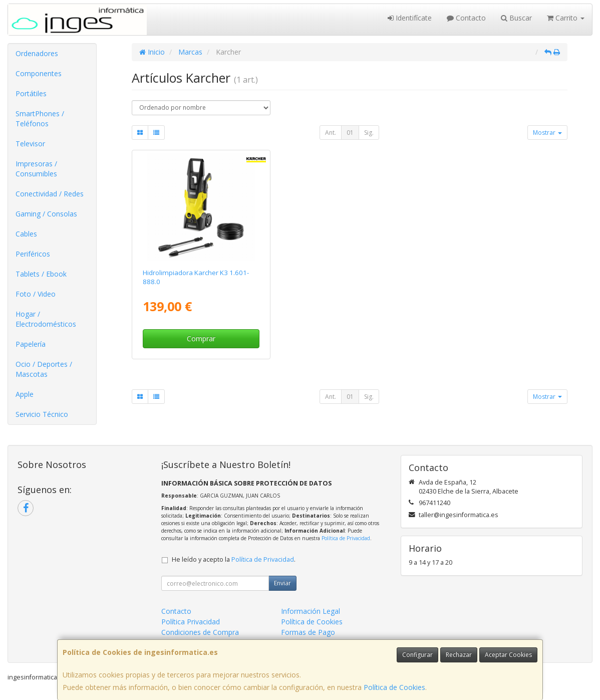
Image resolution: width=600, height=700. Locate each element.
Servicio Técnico (42, 414)
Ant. (331, 133)
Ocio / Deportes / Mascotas (44, 369)
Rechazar (459, 655)
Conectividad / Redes (50, 194)
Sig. (369, 133)
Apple (25, 394)
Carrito (566, 18)
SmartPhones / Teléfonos (40, 119)
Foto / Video (36, 294)
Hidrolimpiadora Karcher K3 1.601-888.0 (196, 277)
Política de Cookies (394, 687)
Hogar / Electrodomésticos (46, 319)
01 (350, 133)
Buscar (516, 18)
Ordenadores (37, 53)
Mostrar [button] (547, 133)
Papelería (31, 344)
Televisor (30, 144)
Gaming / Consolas (46, 214)
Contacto (466, 18)
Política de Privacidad (346, 538)
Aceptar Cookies (508, 655)
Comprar (201, 338)
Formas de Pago (308, 632)
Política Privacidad (191, 622)
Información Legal (311, 611)
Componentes (39, 73)
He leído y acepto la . (234, 559)
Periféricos (33, 254)
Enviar (282, 583)
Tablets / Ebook (41, 274)
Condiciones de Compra (200, 632)
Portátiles (31, 93)
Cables (26, 234)
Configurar (417, 655)
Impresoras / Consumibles (36, 169)
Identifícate (410, 18)
